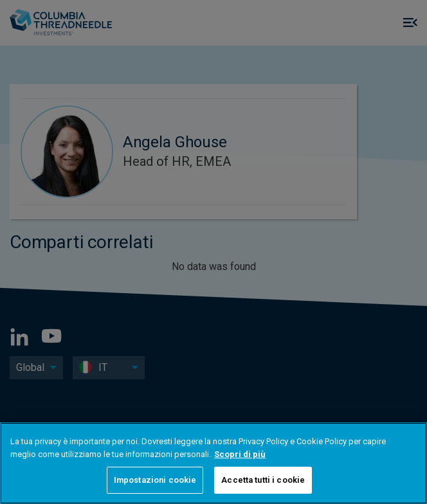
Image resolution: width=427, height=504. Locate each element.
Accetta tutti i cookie (263, 480)
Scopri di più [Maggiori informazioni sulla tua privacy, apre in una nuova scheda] (240, 454)
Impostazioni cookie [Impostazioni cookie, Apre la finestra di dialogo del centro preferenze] (155, 480)
